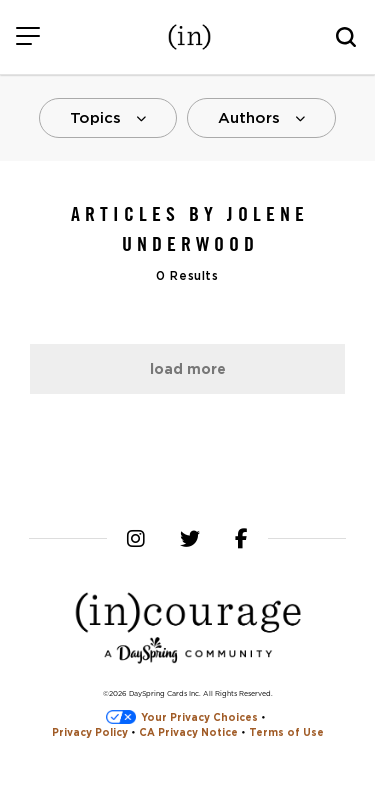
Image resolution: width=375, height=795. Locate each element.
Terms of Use (286, 732)
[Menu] (27, 37)
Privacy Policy (90, 732)
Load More (188, 369)
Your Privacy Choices (182, 717)
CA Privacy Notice (188, 732)
